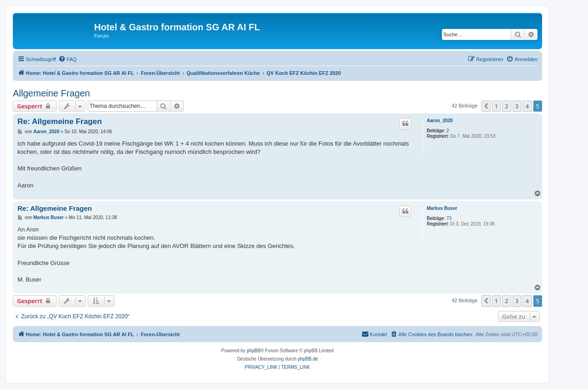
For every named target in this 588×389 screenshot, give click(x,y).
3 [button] (517, 106)
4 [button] (527, 106)
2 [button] (506, 106)
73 (449, 218)
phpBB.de (308, 359)
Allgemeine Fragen (51, 93)
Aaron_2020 (440, 121)
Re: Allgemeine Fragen (60, 121)
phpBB (254, 351)
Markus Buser (442, 208)
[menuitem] (68, 59)
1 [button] (496, 106)
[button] (486, 106)
